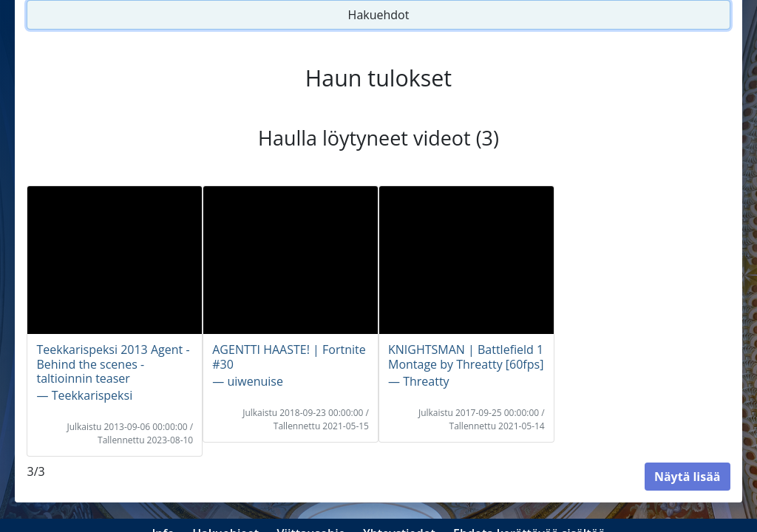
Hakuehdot (379, 15)
